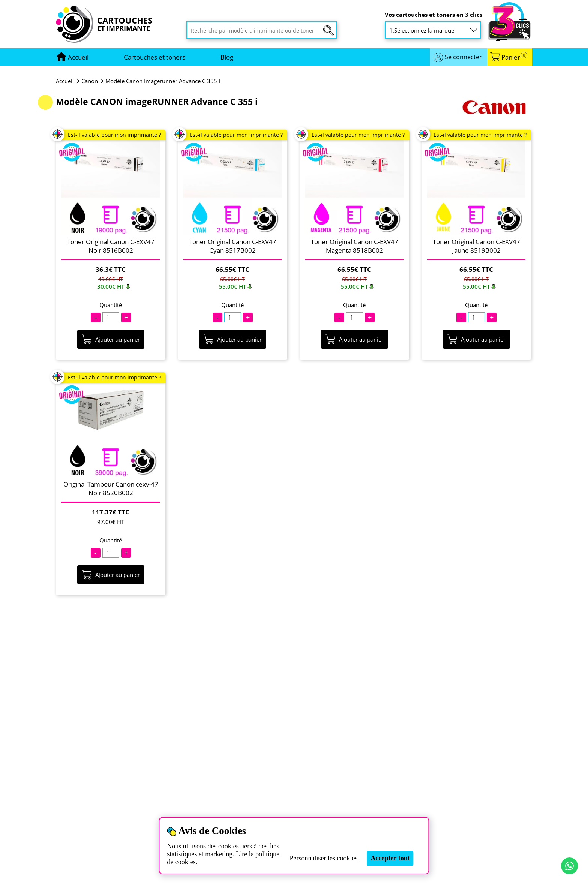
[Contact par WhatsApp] (569, 866)
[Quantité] (111, 317)
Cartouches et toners (154, 57)
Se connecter (463, 57)
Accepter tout (390, 858)
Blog (227, 57)
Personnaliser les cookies (324, 858)
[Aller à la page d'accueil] (78, 57)
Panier (514, 57)
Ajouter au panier (111, 339)
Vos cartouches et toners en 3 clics (433, 15)
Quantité (111, 305)
